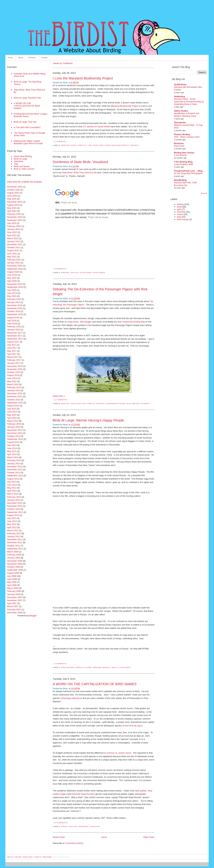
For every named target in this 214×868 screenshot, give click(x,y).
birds (64, 826)
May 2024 (12, 208)
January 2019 (14, 302)
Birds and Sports (22, 166)
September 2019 (15, 287)
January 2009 (14, 558)
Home (10, 58)
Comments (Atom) (74, 843)
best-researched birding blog (131, 322)
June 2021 (12, 254)
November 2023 (15, 220)
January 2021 (14, 263)
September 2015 (15, 403)
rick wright (133, 403)
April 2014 (12, 454)
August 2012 (13, 515)
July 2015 (12, 409)
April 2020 (12, 281)
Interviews (19, 161)
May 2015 (12, 415)
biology (65, 403)
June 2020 (12, 275)
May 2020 (12, 278)
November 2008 (15, 564)
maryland (98, 145)
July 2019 (12, 290)
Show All (204, 193)
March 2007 (13, 606)
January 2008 (14, 594)
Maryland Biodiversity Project (124, 106)
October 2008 (14, 567)
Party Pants (179, 146)
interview (181, 212)
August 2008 (13, 573)
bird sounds (68, 667)
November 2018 (15, 308)
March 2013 (13, 494)
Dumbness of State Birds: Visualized (80, 162)
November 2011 (15, 542)
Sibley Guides (181, 111)
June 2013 (12, 485)
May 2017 (12, 351)
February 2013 (14, 497)
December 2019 (15, 284)
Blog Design (47, 857)
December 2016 (15, 366)
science (145, 403)
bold (127, 726)
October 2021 (14, 247)
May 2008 (12, 582)
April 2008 (12, 585)
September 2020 (15, 269)
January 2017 (14, 363)
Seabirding (179, 96)
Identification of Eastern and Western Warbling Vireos (186, 115)
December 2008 (15, 561)
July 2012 (12, 518)
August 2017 (13, 342)
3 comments (60, 664)
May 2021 (12, 257)
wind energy (183, 219)
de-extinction (79, 403)
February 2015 (14, 424)
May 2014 (12, 451)
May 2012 (12, 524)
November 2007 (15, 600)
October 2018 (14, 311)
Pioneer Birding (182, 134)
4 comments (60, 269)
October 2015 (14, 400)
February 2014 (14, 460)
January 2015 (14, 427)
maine (180, 214)
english (73, 826)
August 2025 (13, 193)
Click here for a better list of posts (24, 182)
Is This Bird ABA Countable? (27, 127)
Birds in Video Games (24, 169)
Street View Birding (23, 156)
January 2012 (14, 536)
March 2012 (13, 530)
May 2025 (12, 199)
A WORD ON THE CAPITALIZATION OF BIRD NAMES (27, 106)
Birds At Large (20, 159)
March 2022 (13, 238)
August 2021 (13, 250)
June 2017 (12, 348)
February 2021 (14, 260)
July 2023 (12, 223)
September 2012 (15, 512)
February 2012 (14, 533)
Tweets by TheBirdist (63, 63)
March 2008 (13, 588)
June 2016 (12, 378)
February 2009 (14, 555)
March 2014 (13, 457)
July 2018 (12, 321)
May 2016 (12, 381)
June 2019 (12, 293)
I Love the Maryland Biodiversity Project (83, 78)
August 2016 (13, 375)
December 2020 (15, 266)
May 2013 (12, 488)
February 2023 (14, 226)
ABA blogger (86, 322)
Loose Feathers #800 (183, 164)
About (21, 58)
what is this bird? (121, 667)
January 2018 (14, 330)
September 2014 (15, 439)
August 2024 (13, 205)
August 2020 (13, 272)
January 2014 (14, 464)
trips (179, 217)
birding (65, 273)
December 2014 (15, 430)
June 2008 (12, 579)
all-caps (138, 726)
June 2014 (12, 448)
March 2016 (13, 384)
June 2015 (12, 412)
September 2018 (15, 314)
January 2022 (14, 241)
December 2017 (15, 333)
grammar (83, 826)
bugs (74, 145)
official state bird (81, 273)
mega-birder (73, 322)
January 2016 (14, 390)
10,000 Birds (180, 85)
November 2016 (15, 369)
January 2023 (14, 229)
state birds (99, 273)
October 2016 (14, 372)
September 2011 (15, 549)
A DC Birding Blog (183, 162)
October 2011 (14, 546)
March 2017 (13, 357)
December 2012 (15, 503)
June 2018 (12, 324)
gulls (179, 209)
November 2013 (15, 470)
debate (91, 403)
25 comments (61, 823)
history (100, 403)
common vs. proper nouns (119, 753)
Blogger (33, 616)
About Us (10, 857)
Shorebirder (180, 123)
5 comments (60, 141)
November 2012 (15, 506)
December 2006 (15, 613)
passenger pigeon (116, 403)
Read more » (59, 396)
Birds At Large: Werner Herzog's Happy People (88, 420)
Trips (16, 164)
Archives (32, 58)
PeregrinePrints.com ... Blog (188, 171)
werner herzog (102, 667)
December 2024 (15, 202)
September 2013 (15, 476)
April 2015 (12, 418)
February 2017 (14, 360)
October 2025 (14, 190)
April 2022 (12, 235)
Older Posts (149, 837)
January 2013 (14, 500)
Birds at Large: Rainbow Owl (27, 98)
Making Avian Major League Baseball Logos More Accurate (28, 142)
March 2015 (13, 421)
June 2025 (12, 196)
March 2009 (13, 552)
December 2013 (15, 467)
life (90, 145)
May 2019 (12, 296)
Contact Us (38, 857)
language (95, 826)
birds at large (84, 667)
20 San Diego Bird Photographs (188, 173)
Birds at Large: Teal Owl (25, 122)
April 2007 (12, 603)
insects (82, 145)
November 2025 (15, 187)
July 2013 (12, 482)
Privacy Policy (28, 857)
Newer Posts (59, 837)
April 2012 (12, 527)
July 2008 (12, 576)
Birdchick (179, 143)
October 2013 (14, 473)
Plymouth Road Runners (83, 794)
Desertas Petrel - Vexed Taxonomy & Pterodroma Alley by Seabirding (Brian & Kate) (189, 102)
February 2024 (14, 214)
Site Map (18, 857)
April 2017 (12, 354)
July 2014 (12, 445)
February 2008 (14, 591)
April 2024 (12, 211)
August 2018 (13, 318)
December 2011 (15, 539)
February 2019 (14, 299)
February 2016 (14, 387)
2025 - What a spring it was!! (187, 137)
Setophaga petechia (70, 698)
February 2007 (14, 610)
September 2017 (15, 339)
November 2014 (15, 433)
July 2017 (12, 345)
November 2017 (15, 336)
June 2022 (12, 232)
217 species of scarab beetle (96, 127)
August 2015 (13, 406)
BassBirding (180, 180)
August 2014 (13, 442)
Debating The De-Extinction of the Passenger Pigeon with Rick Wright (100, 292)
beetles (66, 145)
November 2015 (15, 396)
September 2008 (15, 570)
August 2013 (13, 479)
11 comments (61, 400)
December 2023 (15, 217)
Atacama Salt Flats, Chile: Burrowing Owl (186, 184)
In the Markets (180, 155)
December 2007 (15, 597)
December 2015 (15, 393)
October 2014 (14, 436)
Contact (44, 58)
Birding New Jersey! (184, 153)
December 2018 (15, 305)
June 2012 (12, 521)
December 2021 (15, 244)
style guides (141, 791)
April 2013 (12, 491)
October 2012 (14, 509)
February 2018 (14, 327)
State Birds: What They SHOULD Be (79, 173)
